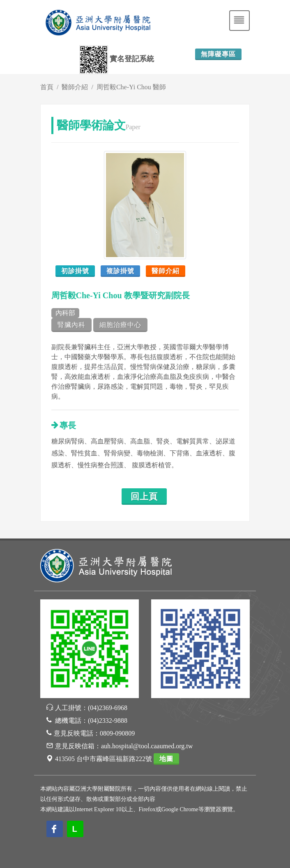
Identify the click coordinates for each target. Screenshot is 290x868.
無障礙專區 (218, 54)
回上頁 (144, 497)
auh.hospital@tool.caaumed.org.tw (147, 746)
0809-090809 (117, 733)
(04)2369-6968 (108, 708)
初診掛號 (75, 271)
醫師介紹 (75, 87)
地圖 (166, 759)
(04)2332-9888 (108, 721)
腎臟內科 (71, 325)
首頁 (47, 87)
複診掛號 (120, 271)
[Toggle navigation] (239, 21)
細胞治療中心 (120, 325)
